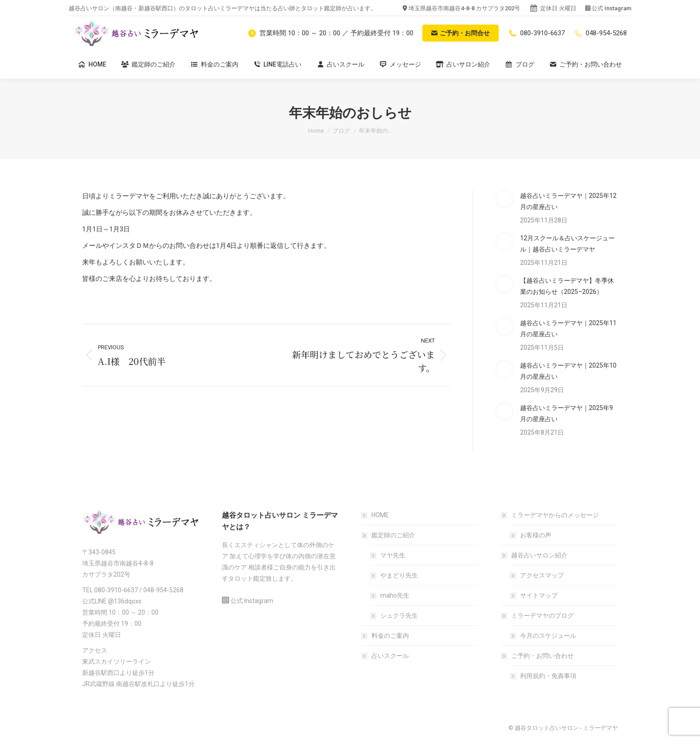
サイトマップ (539, 595)
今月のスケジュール (548, 636)
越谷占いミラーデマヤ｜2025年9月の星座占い (567, 413)
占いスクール (390, 656)
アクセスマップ (542, 575)
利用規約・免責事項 (548, 676)
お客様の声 (536, 535)
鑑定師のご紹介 (389, 535)
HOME (380, 515)
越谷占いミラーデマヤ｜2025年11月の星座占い (568, 329)
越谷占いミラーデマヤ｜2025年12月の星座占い (568, 201)
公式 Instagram (611, 8)
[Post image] (504, 199)
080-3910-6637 (536, 33)
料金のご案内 (390, 636)
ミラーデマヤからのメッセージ (550, 515)
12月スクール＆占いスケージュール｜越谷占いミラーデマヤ (567, 244)
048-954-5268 (600, 33)
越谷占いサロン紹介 (535, 555)
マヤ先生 (393, 555)
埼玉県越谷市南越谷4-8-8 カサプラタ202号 (464, 8)
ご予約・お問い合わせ (538, 656)
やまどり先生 (399, 575)
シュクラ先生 (399, 615)
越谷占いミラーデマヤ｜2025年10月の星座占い (568, 371)
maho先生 (395, 595)
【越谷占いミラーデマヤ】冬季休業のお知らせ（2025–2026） (567, 286)
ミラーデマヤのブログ (538, 615)
